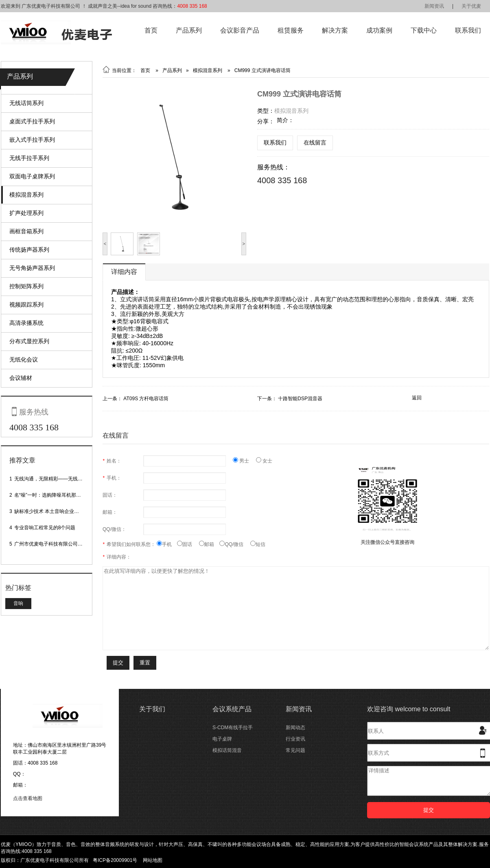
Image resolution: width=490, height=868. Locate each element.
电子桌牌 (222, 739)
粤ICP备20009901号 (115, 860)
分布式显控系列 (29, 341)
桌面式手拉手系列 (32, 121)
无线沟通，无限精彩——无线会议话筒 (56, 479)
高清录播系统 (26, 323)
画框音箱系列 (26, 231)
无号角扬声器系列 (32, 268)
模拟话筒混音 (227, 750)
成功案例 (379, 30)
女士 (264, 461)
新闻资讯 (434, 6)
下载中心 (424, 30)
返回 (417, 398)
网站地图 (153, 860)
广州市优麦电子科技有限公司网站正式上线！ (63, 544)
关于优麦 (471, 6)
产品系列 (189, 30)
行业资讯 (295, 739)
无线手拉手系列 (29, 158)
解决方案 (335, 30)
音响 (18, 603)
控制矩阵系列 (26, 286)
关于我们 (152, 709)
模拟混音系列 (26, 195)
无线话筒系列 (26, 103)
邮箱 (209, 544)
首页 (151, 30)
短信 (258, 544)
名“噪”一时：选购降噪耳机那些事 (50, 495)
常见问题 (295, 750)
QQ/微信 (235, 544)
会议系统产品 (232, 709)
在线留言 (315, 142)
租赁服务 (291, 30)
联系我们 (468, 30)
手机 (167, 544)
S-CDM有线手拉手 (233, 728)
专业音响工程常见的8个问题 (45, 528)
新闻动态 (295, 728)
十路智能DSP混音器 (300, 399)
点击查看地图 (28, 798)
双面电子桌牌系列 (32, 176)
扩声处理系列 (26, 213)
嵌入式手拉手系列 (32, 140)
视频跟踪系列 (26, 305)
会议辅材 (21, 378)
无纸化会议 (24, 359)
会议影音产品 (240, 30)
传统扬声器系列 (29, 250)
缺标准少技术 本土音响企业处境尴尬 (54, 511)
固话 (188, 544)
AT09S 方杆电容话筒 (146, 399)
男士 (244, 461)
